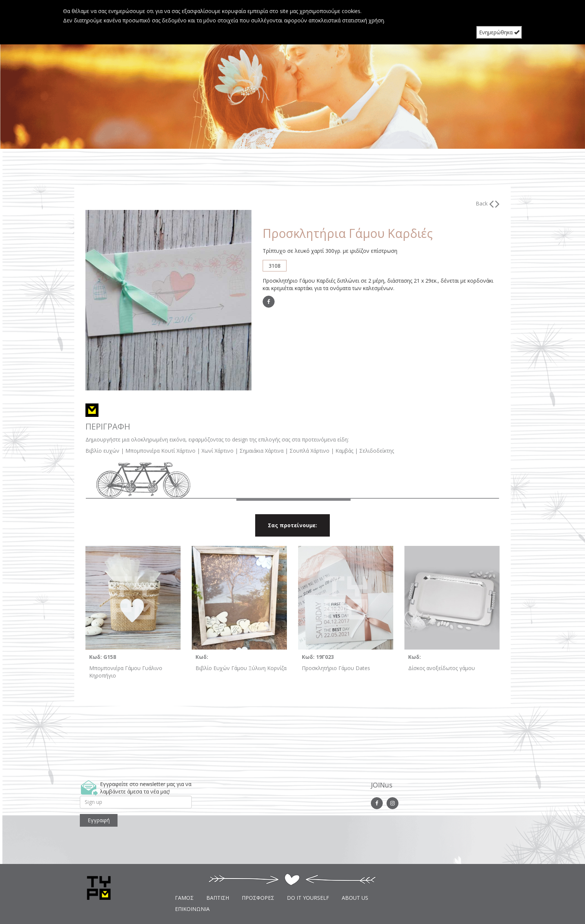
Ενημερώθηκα (499, 32)
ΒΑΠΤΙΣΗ (218, 898)
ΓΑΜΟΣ (184, 898)
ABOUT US (355, 898)
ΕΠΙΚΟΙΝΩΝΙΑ (192, 909)
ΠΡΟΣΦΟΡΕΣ (258, 898)
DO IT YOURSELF (308, 898)
